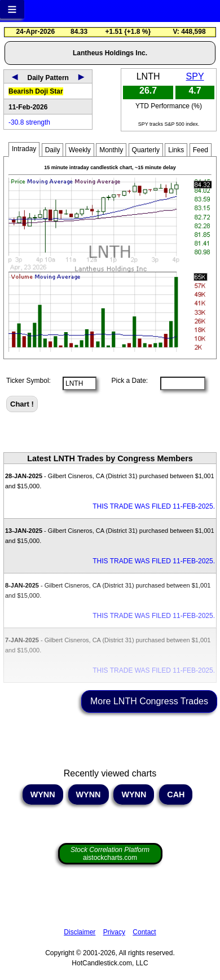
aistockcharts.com (110, 854)
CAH (176, 794)
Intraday (24, 149)
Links (176, 150)
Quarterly (146, 150)
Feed (201, 150)
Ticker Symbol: (28, 381)
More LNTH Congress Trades (149, 701)
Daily (53, 150)
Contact (144, 932)
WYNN (43, 794)
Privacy (114, 932)
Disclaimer (80, 932)
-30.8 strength (29, 122)
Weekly (80, 150)
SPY (195, 76)
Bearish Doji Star (36, 91)
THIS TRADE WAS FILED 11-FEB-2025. (154, 506)
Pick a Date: (126, 381)
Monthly (111, 150)
